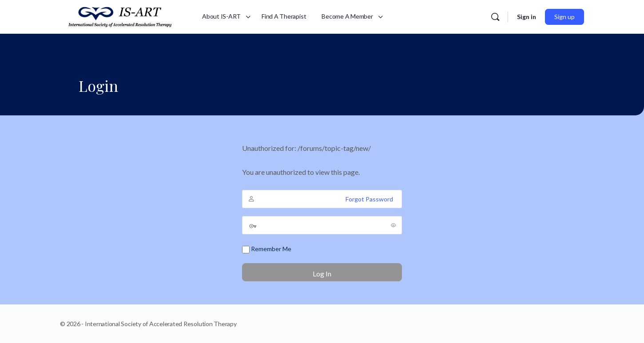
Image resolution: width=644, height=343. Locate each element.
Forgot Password (369, 199)
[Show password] (394, 225)
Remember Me (267, 249)
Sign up (564, 17)
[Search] (495, 17)
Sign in (527, 17)
